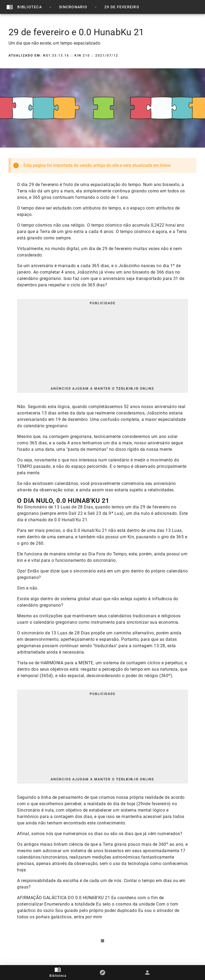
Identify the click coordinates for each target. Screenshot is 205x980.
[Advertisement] (102, 346)
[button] (102, 973)
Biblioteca (58, 976)
